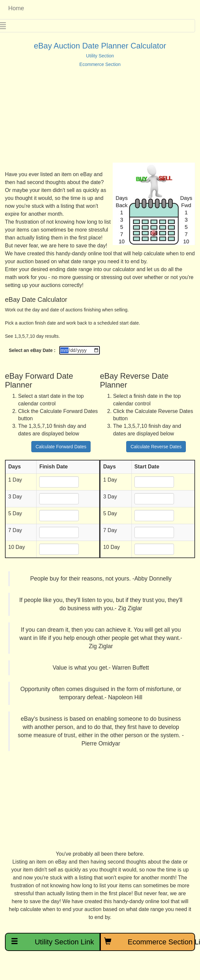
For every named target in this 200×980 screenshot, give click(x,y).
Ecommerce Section (100, 64)
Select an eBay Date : (32, 350)
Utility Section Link (52, 941)
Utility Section (100, 56)
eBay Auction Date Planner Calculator (100, 46)
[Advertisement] (92, 116)
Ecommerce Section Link (150, 941)
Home (14, 8)
